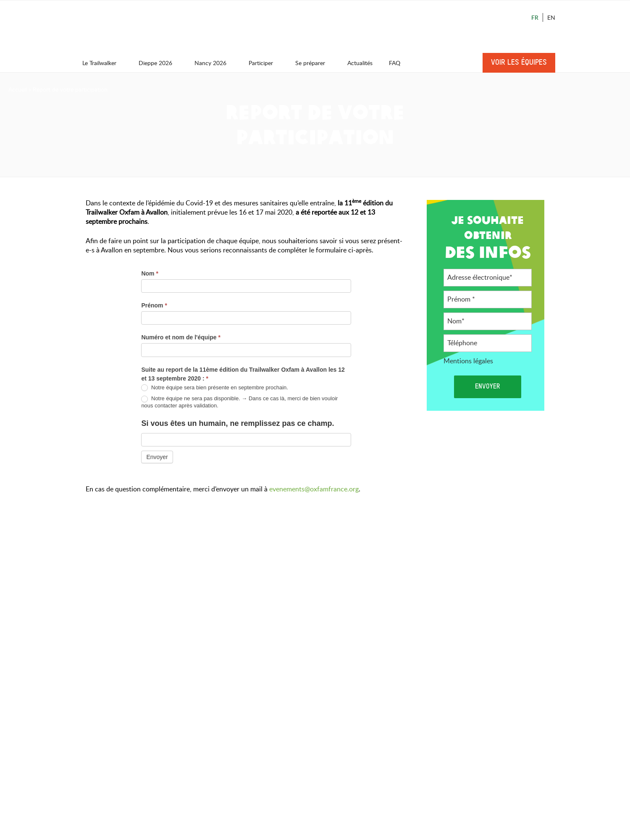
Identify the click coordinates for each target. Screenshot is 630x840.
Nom (150, 273)
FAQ (395, 63)
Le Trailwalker (103, 63)
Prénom (154, 305)
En (551, 17)
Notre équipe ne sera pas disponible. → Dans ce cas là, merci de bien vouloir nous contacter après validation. (239, 402)
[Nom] (488, 321)
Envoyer (157, 457)
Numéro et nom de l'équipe (181, 337)
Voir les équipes (519, 63)
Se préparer (314, 63)
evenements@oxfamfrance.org (314, 489)
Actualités (360, 63)
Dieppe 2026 (159, 63)
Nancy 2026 (214, 63)
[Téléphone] (488, 343)
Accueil (18, 89)
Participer (265, 63)
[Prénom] (488, 299)
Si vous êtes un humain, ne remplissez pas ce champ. (238, 423)
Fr (535, 17)
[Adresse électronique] (488, 278)
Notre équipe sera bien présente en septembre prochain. (215, 388)
